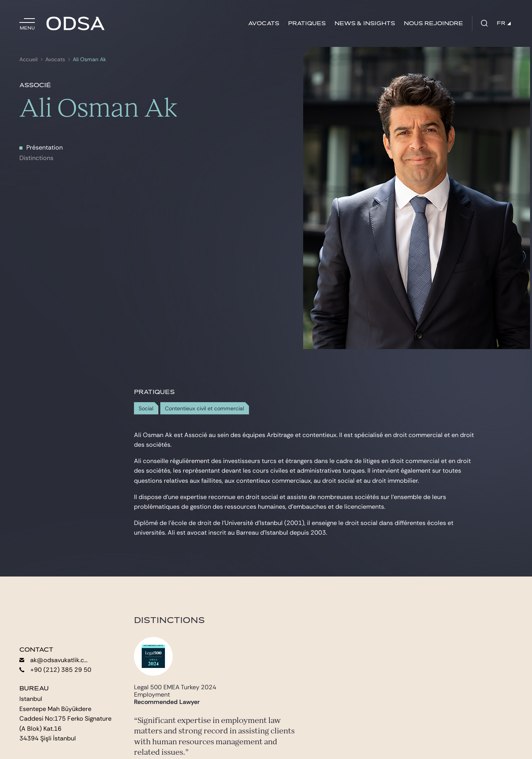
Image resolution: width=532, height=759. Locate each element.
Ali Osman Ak (89, 59)
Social (146, 409)
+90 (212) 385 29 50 (55, 670)
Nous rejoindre (433, 23)
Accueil (28, 59)
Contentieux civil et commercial (204, 409)
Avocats (264, 23)
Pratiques (307, 23)
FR (504, 23)
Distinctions (36, 158)
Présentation (45, 147)
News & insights (365, 23)
